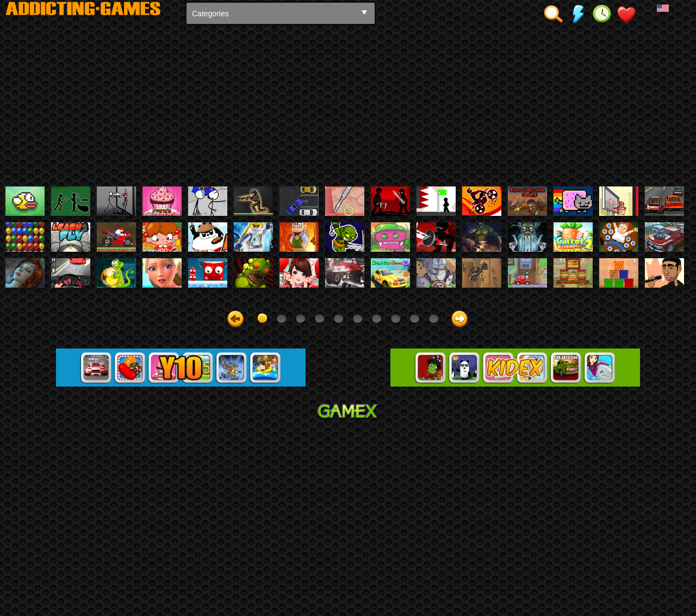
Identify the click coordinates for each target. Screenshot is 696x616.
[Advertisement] (348, 105)
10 (434, 504)
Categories (210, 14)
